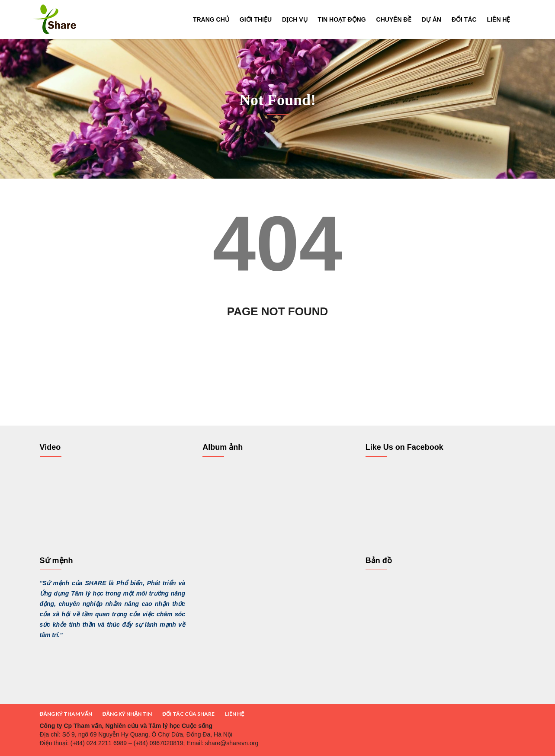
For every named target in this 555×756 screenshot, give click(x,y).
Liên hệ (499, 19)
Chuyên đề (394, 19)
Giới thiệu (256, 19)
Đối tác (464, 19)
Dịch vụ (295, 19)
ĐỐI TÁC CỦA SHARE (188, 714)
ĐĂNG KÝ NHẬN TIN (127, 714)
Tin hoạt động (342, 19)
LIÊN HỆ (234, 714)
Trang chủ (211, 19)
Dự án (431, 19)
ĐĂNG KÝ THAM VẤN (66, 714)
